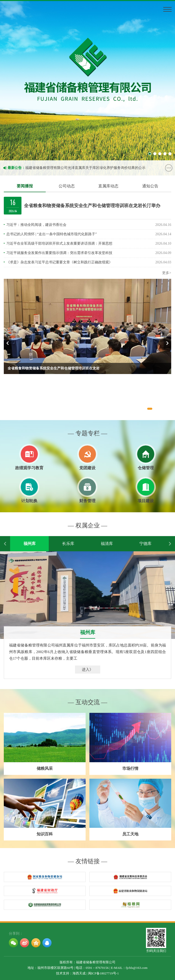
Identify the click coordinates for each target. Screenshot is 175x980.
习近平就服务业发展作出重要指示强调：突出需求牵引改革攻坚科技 (59, 253)
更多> (167, 273)
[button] (150, 409)
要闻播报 (25, 186)
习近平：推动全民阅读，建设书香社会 (36, 225)
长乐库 (68, 544)
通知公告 (150, 186)
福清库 (107, 544)
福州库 (30, 544)
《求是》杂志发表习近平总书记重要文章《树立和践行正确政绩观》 (59, 262)
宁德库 (145, 544)
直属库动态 (108, 186)
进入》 (87, 670)
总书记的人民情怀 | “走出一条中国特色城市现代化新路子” (52, 234)
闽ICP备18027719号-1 (104, 973)
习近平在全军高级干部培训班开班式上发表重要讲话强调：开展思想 (59, 243)
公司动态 (67, 186)
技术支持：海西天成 (71, 973)
